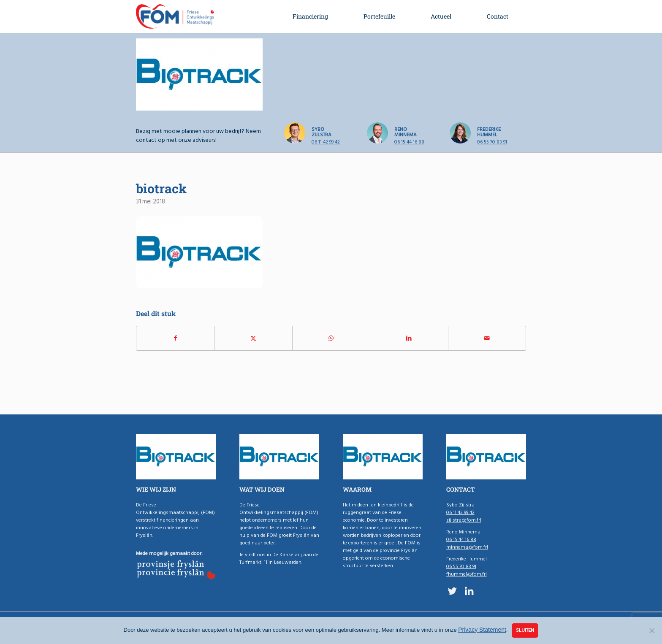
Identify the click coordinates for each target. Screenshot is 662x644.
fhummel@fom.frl (467, 574)
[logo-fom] (175, 16)
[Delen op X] (253, 338)
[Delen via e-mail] (487, 338)
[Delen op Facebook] (175, 338)
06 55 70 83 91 (492, 142)
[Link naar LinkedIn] (469, 591)
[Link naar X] (452, 591)
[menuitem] (310, 16)
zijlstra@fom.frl (464, 520)
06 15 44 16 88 (409, 142)
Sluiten (525, 630)
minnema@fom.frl (467, 547)
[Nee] (651, 630)
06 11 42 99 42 (326, 142)
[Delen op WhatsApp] (331, 338)
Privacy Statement (482, 630)
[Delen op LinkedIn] (409, 338)
